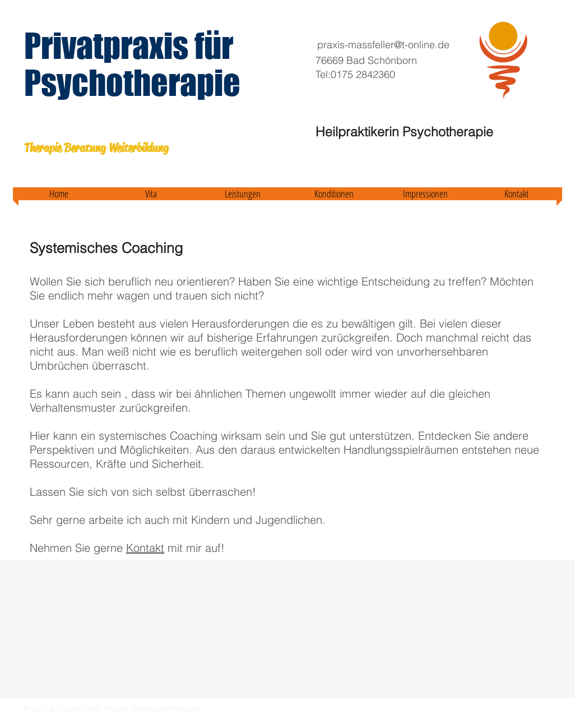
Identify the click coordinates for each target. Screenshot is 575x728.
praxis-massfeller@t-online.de (383, 45)
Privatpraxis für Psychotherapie (132, 64)
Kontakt (145, 548)
